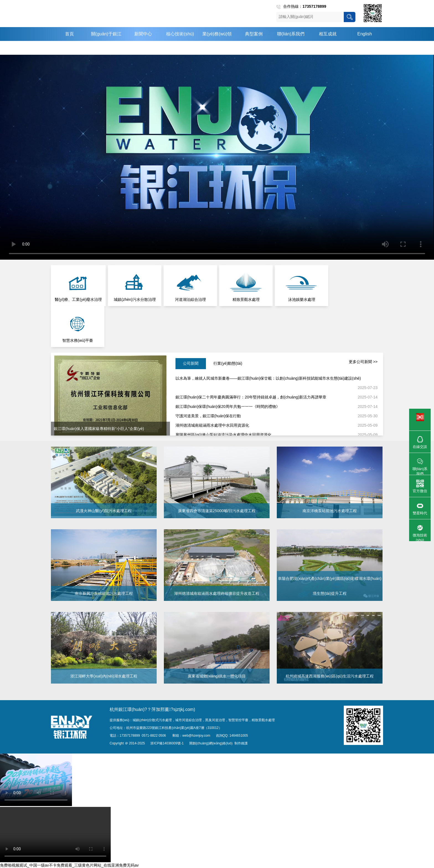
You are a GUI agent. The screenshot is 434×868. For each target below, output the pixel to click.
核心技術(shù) (180, 34)
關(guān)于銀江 (106, 34)
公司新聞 (191, 363)
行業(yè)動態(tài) (228, 363)
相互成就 (328, 34)
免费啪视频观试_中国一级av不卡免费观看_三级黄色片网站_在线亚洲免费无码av (69, 865)
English (365, 34)
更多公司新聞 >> (363, 362)
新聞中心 (143, 34)
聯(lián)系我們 (291, 34)
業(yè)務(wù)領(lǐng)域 (217, 41)
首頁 (69, 34)
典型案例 (254, 34)
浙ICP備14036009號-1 (167, 743)
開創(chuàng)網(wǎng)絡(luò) (211, 743)
